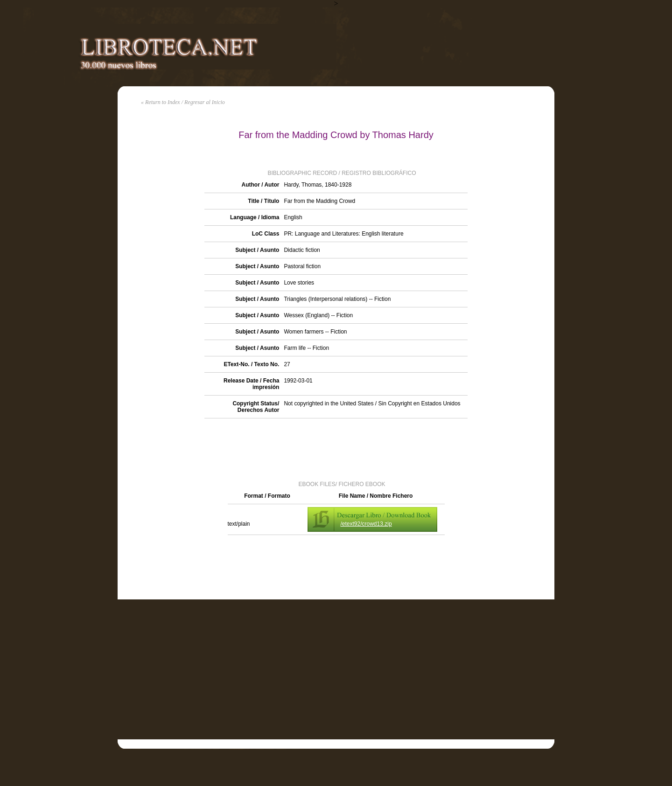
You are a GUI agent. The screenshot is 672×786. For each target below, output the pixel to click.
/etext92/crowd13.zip (366, 524)
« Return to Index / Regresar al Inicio (183, 102)
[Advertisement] (336, 449)
